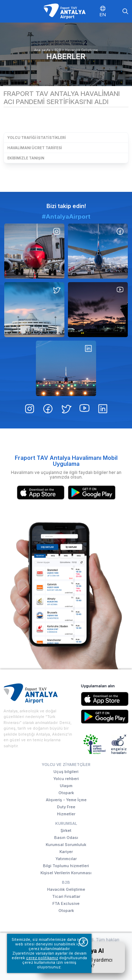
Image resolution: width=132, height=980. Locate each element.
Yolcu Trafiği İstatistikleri (37, 138)
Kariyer (66, 852)
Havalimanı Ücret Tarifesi (35, 148)
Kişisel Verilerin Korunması (66, 873)
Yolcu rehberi (66, 779)
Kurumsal (66, 823)
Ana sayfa (42, 50)
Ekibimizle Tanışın (26, 158)
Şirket (66, 830)
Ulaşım (66, 786)
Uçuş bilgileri (66, 772)
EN (103, 14)
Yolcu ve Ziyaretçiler (66, 765)
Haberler (66, 56)
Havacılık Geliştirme (81, 50)
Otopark (66, 793)
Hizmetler (66, 814)
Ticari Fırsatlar (66, 896)
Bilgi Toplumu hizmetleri (66, 866)
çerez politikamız (42, 958)
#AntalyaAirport (66, 217)
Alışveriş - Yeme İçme (66, 800)
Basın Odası (66, 838)
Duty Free (66, 807)
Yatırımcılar (66, 859)
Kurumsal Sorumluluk (66, 845)
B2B (58, 50)
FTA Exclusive (66, 903)
